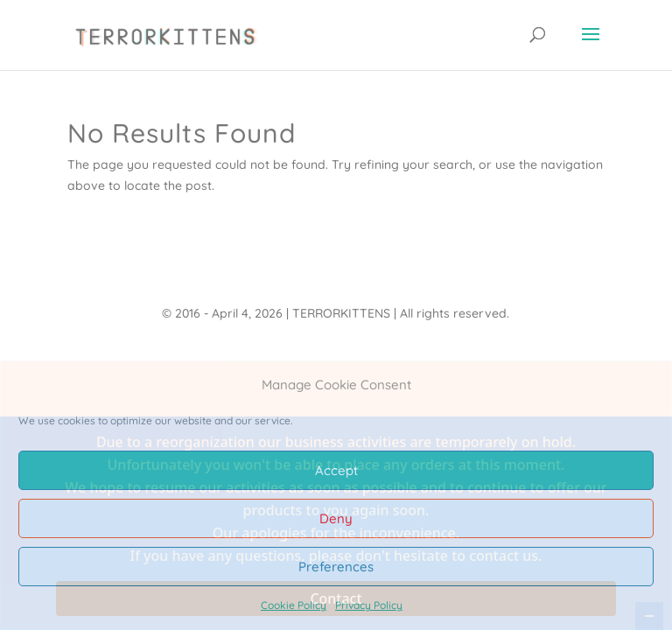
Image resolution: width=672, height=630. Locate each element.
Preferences (336, 567)
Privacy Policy (369, 605)
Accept (336, 470)
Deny (336, 518)
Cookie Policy (294, 605)
